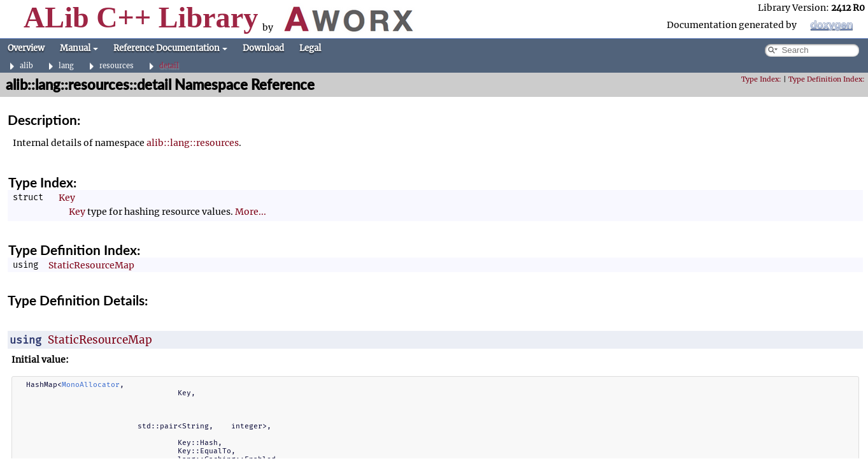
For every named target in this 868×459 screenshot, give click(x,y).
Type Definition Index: (827, 79)
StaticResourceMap (91, 265)
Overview (26, 48)
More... (251, 212)
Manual (79, 48)
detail (169, 66)
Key (67, 198)
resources (117, 66)
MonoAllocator (91, 384)
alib (26, 66)
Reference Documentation (170, 48)
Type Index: (761, 79)
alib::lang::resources (193, 143)
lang (66, 66)
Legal (310, 48)
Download (263, 48)
